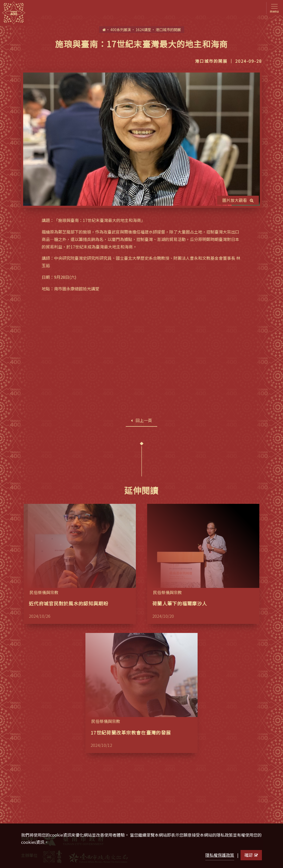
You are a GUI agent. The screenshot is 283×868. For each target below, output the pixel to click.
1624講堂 (143, 29)
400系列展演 (121, 29)
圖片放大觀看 (238, 200)
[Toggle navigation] (273, 8)
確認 (251, 855)
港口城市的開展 (168, 29)
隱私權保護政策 (220, 855)
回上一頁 (141, 420)
